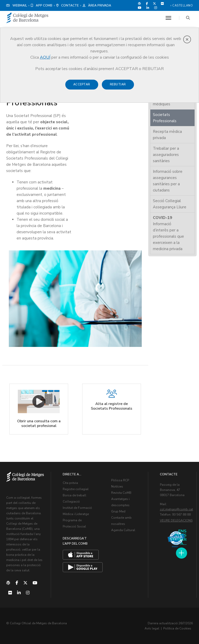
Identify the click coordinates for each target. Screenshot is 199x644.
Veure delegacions (176, 520)
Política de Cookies (177, 628)
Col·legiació (71, 502)
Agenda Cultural (123, 530)
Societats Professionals (165, 118)
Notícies (117, 487)
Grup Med (118, 511)
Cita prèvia (70, 483)
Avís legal (152, 628)
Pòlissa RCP (120, 480)
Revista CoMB (121, 493)
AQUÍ (45, 57)
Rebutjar (118, 84)
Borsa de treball (74, 495)
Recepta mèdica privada (167, 135)
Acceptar (82, 84)
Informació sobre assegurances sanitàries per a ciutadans (168, 181)
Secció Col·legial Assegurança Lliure (170, 204)
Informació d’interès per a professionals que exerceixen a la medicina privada (168, 233)
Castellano (183, 6)
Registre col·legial (76, 489)
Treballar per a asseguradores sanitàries (166, 155)
